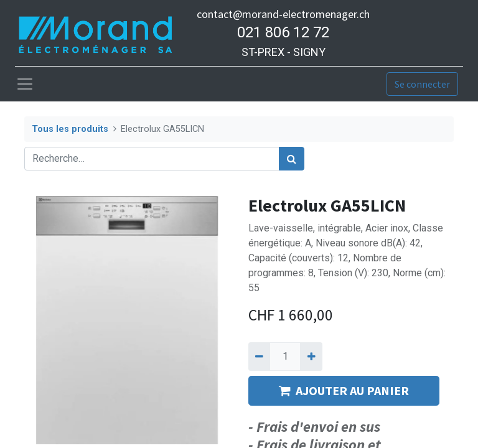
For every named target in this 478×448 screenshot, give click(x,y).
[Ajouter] (311, 357)
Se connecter (422, 84)
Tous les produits (70, 129)
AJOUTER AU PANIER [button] (344, 390)
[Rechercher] (292, 159)
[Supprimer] (259, 357)
